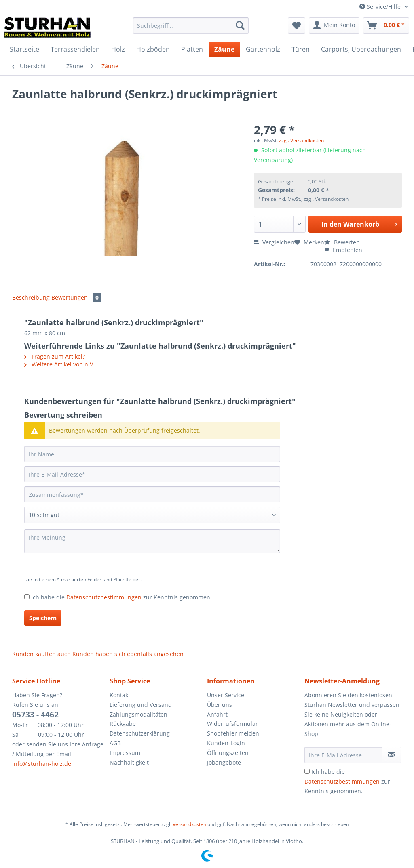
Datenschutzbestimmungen (104, 597)
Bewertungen (76, 297)
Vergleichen (274, 242)
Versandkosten (189, 824)
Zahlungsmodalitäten (138, 714)
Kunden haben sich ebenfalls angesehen (128, 654)
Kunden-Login (226, 743)
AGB (115, 743)
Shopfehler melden (233, 733)
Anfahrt (217, 714)
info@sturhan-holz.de (42, 764)
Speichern (43, 618)
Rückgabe (123, 724)
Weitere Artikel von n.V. (59, 364)
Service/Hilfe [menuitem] (381, 7)
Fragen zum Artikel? (55, 356)
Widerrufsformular (232, 724)
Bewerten (342, 242)
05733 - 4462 (35, 715)
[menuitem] (191, 29)
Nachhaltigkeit (129, 762)
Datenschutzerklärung (140, 733)
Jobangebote (224, 762)
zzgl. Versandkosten (301, 140)
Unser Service (226, 695)
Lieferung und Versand (141, 705)
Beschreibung (31, 297)
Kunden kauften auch (41, 654)
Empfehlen (343, 250)
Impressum (125, 753)
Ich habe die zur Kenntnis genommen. (121, 597)
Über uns (220, 705)
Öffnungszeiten (228, 753)
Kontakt (120, 695)
